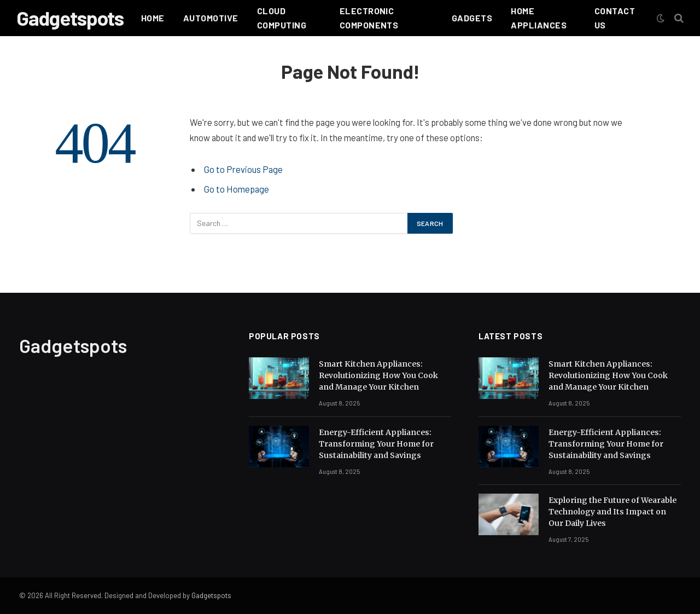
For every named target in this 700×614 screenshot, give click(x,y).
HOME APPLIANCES (539, 18)
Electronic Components (369, 18)
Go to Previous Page (243, 169)
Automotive (211, 18)
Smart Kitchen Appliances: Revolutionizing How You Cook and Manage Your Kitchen (378, 375)
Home (153, 18)
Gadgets (472, 18)
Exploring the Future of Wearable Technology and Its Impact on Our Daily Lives (612, 512)
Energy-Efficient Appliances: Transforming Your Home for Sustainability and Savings (376, 444)
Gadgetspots (211, 595)
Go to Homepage (237, 189)
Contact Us (615, 18)
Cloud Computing (282, 18)
